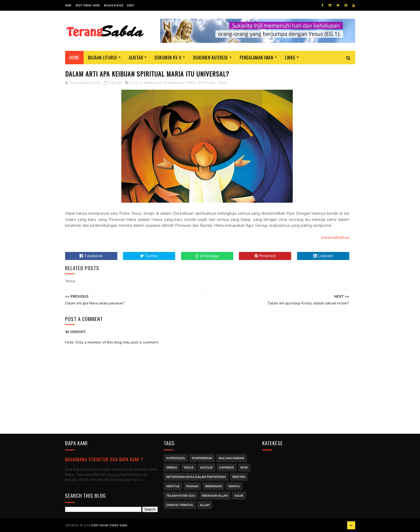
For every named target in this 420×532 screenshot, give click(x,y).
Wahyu (234, 486)
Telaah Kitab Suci (181, 496)
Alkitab (136, 58)
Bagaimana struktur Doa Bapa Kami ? (104, 459)
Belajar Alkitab (114, 5)
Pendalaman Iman (257, 58)
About (131, 5)
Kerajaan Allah (215, 496)
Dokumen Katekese (211, 58)
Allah (205, 505)
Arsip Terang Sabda (88, 5)
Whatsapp (207, 256)
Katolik (207, 468)
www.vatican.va (335, 237)
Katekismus (153, 83)
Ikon (244, 468)
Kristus (173, 486)
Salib (239, 496)
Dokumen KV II (168, 58)
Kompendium (175, 83)
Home (68, 5)
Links (290, 58)
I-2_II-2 (136, 83)
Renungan (213, 486)
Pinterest (265, 256)
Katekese (227, 468)
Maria (192, 83)
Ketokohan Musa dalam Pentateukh (196, 477)
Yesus (222, 83)
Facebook (91, 256)
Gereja (172, 468)
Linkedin (323, 256)
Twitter (149, 256)
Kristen (239, 477)
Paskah (192, 486)
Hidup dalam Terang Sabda (109, 525)
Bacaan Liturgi (102, 58)
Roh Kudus (207, 83)
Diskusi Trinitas (180, 505)
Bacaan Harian (231, 458)
